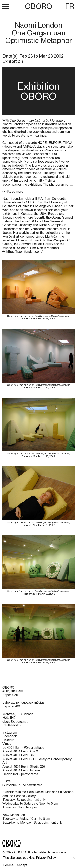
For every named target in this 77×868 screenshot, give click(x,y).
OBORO (38, 6)
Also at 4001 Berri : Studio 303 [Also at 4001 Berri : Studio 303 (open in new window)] (24, 767)
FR (70, 6)
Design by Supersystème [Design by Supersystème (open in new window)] (20, 774)
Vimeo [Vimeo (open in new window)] (7, 744)
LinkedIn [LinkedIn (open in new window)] (8, 740)
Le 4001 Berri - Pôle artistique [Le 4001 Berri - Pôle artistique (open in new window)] (23, 747)
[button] (6, 7)
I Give (7, 781)
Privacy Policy (46, 858)
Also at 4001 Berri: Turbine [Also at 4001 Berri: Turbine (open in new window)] (21, 770)
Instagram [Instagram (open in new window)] (10, 732)
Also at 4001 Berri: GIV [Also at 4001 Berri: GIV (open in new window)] (19, 755)
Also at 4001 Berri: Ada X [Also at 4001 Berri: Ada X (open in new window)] (20, 751)
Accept (22, 865)
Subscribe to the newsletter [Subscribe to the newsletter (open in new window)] (22, 785)
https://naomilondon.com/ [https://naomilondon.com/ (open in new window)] (24, 251)
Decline (8, 865)
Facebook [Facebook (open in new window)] (10, 736)
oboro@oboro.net (15, 721)
